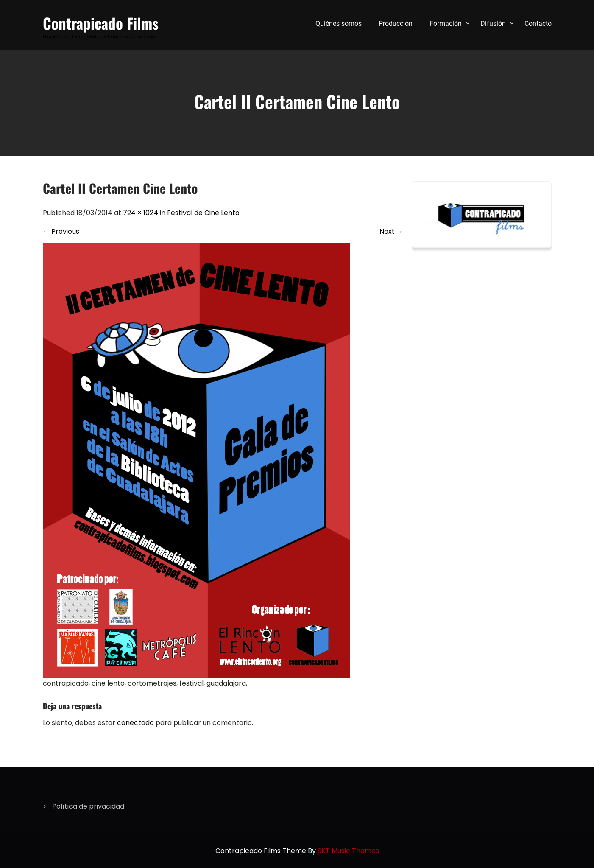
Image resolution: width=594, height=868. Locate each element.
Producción (396, 24)
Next (391, 231)
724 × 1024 (141, 213)
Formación (446, 24)
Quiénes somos (339, 24)
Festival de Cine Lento (203, 213)
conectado (135, 723)
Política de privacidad (88, 806)
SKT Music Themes (348, 851)
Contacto (538, 24)
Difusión (493, 24)
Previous (61, 231)
